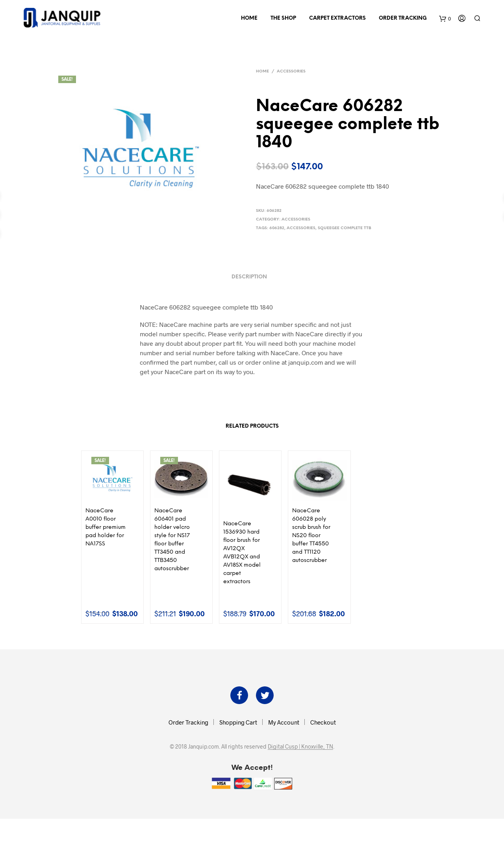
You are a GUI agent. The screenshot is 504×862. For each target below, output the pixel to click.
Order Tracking (403, 18)
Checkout (323, 722)
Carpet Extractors (337, 18)
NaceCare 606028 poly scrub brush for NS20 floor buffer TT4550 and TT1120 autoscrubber (311, 536)
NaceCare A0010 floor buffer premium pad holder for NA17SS (106, 527)
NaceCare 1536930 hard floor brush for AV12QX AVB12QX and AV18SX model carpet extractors (242, 553)
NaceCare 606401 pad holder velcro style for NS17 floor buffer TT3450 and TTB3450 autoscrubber (172, 540)
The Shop (283, 18)
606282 (277, 228)
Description (249, 277)
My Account (284, 722)
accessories (301, 228)
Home (249, 18)
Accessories (291, 71)
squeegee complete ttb (345, 228)
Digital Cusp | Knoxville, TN (300, 747)
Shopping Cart (238, 722)
